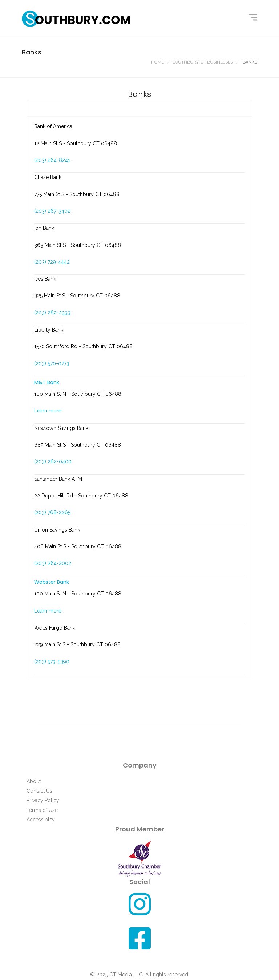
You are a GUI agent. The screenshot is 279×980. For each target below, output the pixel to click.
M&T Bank (47, 382)
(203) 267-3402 (52, 211)
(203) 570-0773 (52, 363)
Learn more (48, 411)
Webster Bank (52, 582)
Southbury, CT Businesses (203, 62)
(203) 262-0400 (53, 461)
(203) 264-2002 (53, 563)
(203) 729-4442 (52, 262)
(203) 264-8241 (52, 160)
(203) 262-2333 (52, 313)
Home (157, 62)
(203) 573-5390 (52, 662)
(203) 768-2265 (52, 512)
